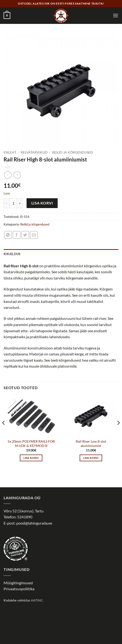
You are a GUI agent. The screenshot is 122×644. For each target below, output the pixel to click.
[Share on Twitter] (25, 235)
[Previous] (4, 432)
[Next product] (8, 175)
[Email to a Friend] (34, 235)
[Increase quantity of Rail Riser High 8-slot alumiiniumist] (20, 203)
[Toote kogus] (13, 203)
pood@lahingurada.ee (34, 523)
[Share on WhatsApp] (8, 235)
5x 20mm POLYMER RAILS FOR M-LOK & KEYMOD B (31, 444)
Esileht (10, 152)
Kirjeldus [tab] (12, 254)
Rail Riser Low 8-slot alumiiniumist (91, 444)
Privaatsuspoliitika (19, 589)
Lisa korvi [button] (31, 458)
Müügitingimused (18, 583)
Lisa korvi (42, 203)
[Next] (118, 432)
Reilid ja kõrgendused (73, 152)
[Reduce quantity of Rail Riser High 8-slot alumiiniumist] (6, 203)
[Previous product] (17, 175)
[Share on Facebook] (17, 235)
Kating (37, 600)
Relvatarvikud (34, 152)
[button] (7, 16)
